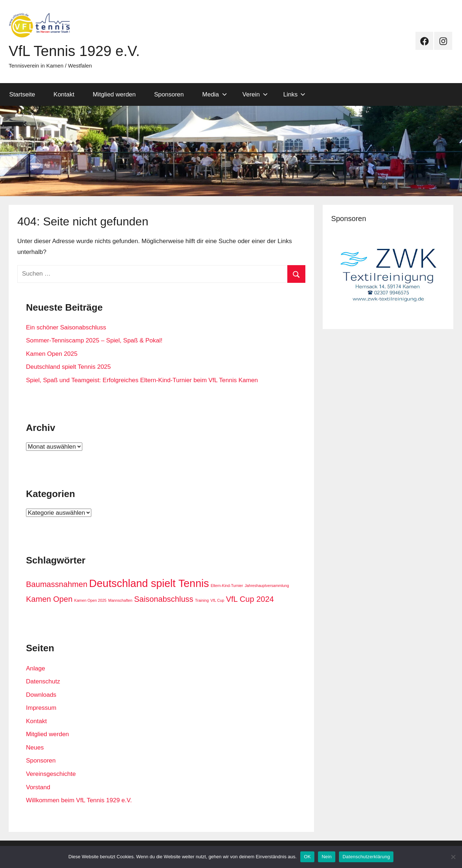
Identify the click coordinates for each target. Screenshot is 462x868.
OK (307, 857)
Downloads (41, 695)
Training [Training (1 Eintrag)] (202, 600)
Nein (327, 857)
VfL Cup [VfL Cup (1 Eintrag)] (217, 600)
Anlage (36, 668)
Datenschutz (43, 681)
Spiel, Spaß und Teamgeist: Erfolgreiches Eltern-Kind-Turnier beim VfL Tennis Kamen (142, 380)
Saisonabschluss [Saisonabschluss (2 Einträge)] (164, 599)
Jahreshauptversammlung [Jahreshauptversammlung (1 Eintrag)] (267, 586)
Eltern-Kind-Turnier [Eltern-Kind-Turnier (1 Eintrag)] (227, 586)
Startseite (22, 94)
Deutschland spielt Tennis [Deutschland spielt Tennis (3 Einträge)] (149, 583)
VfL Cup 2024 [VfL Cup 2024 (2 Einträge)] (250, 599)
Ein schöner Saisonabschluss (66, 327)
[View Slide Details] (388, 275)
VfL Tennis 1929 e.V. (74, 51)
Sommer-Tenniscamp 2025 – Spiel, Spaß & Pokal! (94, 340)
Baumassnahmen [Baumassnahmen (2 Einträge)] (57, 584)
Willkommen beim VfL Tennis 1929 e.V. (79, 800)
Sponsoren (169, 94)
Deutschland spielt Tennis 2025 (68, 367)
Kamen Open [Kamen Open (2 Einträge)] (49, 599)
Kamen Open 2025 (52, 354)
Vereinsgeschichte (51, 774)
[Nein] (453, 857)
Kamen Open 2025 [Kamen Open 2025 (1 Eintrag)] (90, 600)
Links (295, 94)
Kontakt (64, 94)
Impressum (41, 708)
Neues (35, 748)
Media (214, 94)
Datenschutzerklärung (366, 857)
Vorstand (38, 787)
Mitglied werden (114, 94)
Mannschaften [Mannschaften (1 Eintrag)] (120, 600)
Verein (255, 94)
